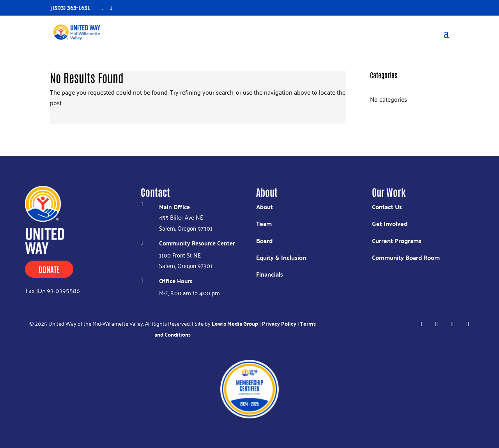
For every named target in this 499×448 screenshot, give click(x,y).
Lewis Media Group (235, 323)
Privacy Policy (279, 323)
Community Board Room (406, 257)
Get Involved (390, 223)
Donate (49, 269)
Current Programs (397, 241)
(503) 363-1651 (71, 7)
